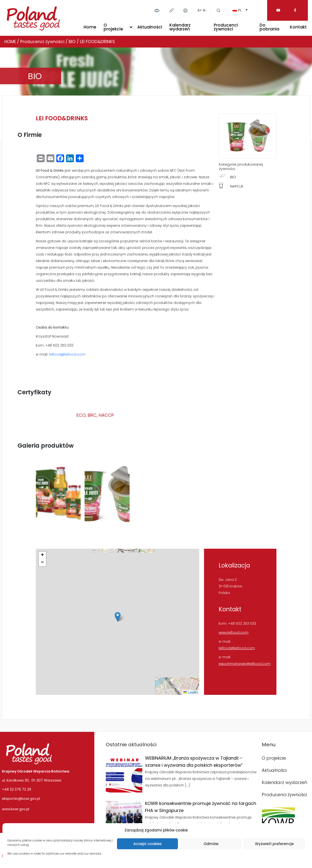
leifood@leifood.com (67, 354)
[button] (118, 617)
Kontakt (298, 27)
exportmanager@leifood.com (245, 664)
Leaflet (191, 692)
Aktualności (150, 27)
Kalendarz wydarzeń (180, 27)
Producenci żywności (226, 27)
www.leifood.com (234, 632)
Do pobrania (269, 27)
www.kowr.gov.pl (16, 809)
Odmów (211, 844)
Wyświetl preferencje (274, 844)
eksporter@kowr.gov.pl (21, 799)
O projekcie (113, 27)
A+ (200, 10)
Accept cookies (148, 844)
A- (205, 10)
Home (90, 27)
